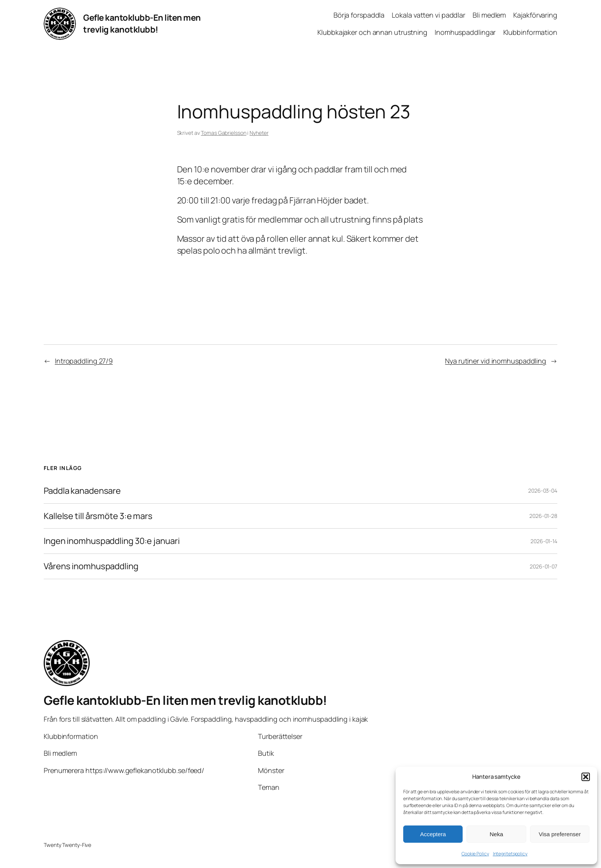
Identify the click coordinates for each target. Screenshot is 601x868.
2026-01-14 (544, 541)
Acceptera (433, 834)
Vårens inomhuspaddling (91, 566)
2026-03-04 (543, 491)
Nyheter (259, 133)
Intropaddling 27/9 (84, 361)
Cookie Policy (475, 854)
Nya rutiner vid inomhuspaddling (496, 361)
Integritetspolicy (510, 854)
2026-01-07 (544, 566)
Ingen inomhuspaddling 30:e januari (112, 541)
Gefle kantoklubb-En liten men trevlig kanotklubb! (142, 24)
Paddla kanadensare (82, 491)
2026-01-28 (543, 516)
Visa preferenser (560, 834)
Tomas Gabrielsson (223, 133)
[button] (586, 777)
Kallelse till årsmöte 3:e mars (98, 516)
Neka (496, 834)
